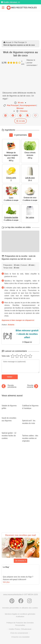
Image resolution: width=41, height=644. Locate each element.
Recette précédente (9, 386)
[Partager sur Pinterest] (20, 116)
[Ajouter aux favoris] (35, 116)
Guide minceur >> (12, 2)
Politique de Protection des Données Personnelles (20, 624)
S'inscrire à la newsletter (20, 637)
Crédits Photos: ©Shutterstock (20, 629)
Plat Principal (19, 42)
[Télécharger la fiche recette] (28, 116)
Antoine (11, 325)
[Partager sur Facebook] (13, 116)
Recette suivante (32, 386)
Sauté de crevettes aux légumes (10, 417)
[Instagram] (29, 601)
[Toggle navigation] (3, 8)
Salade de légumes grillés (10, 405)
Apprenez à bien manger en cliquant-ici (18, 320)
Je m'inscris (21, 561)
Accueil (7, 42)
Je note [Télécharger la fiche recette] (21, 121)
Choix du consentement (19, 633)
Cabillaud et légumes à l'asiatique (31, 405)
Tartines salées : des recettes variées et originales (31, 436)
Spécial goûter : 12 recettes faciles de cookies (10, 434)
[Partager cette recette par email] (5, 116)
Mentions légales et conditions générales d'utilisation (20, 615)
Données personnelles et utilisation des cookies (20, 608)
